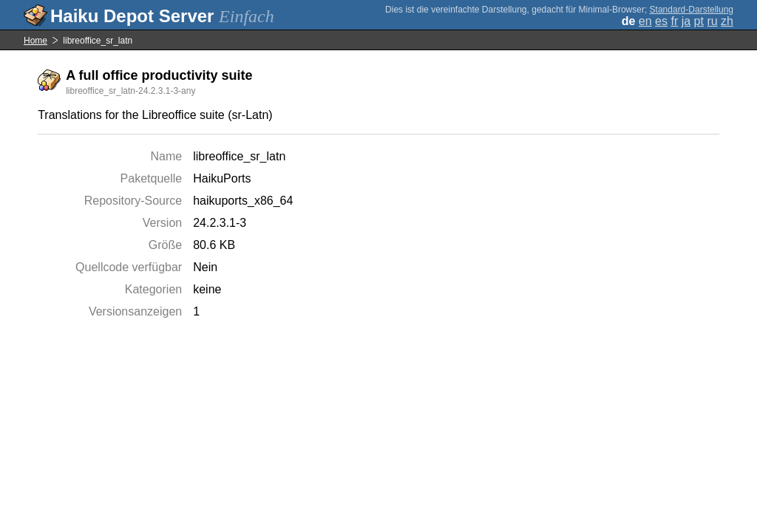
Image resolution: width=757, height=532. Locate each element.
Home (35, 41)
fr (674, 21)
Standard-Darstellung (692, 10)
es (661, 21)
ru (712, 21)
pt (699, 21)
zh (727, 21)
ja (686, 21)
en (645, 21)
